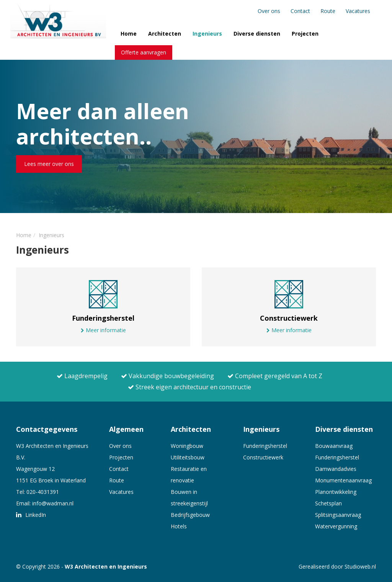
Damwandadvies (336, 469)
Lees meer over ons (49, 164)
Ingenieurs (207, 34)
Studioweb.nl (360, 566)
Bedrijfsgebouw (190, 515)
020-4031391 (43, 492)
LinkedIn (31, 515)
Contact (300, 11)
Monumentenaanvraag (343, 480)
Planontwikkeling (336, 492)
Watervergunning (336, 526)
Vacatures (358, 11)
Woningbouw (187, 446)
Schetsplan (328, 503)
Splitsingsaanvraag (338, 515)
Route (328, 11)
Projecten (305, 34)
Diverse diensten (257, 34)
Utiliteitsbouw (188, 457)
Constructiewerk (263, 457)
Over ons (269, 11)
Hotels (179, 526)
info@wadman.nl (53, 503)
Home (129, 34)
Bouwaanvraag (334, 446)
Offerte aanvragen (144, 52)
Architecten (165, 34)
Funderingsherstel (265, 446)
